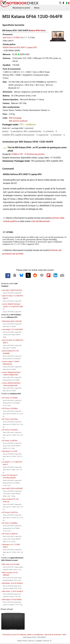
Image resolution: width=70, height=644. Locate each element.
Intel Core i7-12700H (11, 38)
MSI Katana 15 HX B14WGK (12, 600)
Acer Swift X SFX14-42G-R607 (13, 488)
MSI (64, 635)
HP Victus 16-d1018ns (10, 419)
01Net (14, 154)
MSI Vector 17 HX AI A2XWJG (13, 591)
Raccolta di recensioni (53, 635)
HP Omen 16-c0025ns (10, 441)
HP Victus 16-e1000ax (10, 398)
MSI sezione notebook (18, 121)
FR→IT (23, 154)
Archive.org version (36, 154)
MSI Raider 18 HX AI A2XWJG (13, 583)
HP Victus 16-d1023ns (10, 430)
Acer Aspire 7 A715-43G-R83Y (13, 330)
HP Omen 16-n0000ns (10, 523)
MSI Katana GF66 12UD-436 (12, 321)
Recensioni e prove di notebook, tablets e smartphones (23, 635)
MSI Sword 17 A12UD (10, 451)
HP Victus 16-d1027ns (10, 512)
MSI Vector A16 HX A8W (11, 564)
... (67, 8)
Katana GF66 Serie (37, 31)
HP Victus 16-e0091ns (10, 534)
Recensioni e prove (21, 8)
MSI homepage (15, 118)
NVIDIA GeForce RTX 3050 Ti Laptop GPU (20, 48)
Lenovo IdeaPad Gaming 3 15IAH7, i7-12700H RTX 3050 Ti (13, 307)
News (37, 8)
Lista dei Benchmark (40, 221)
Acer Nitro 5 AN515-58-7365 (12, 290)
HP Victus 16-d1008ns (10, 408)
